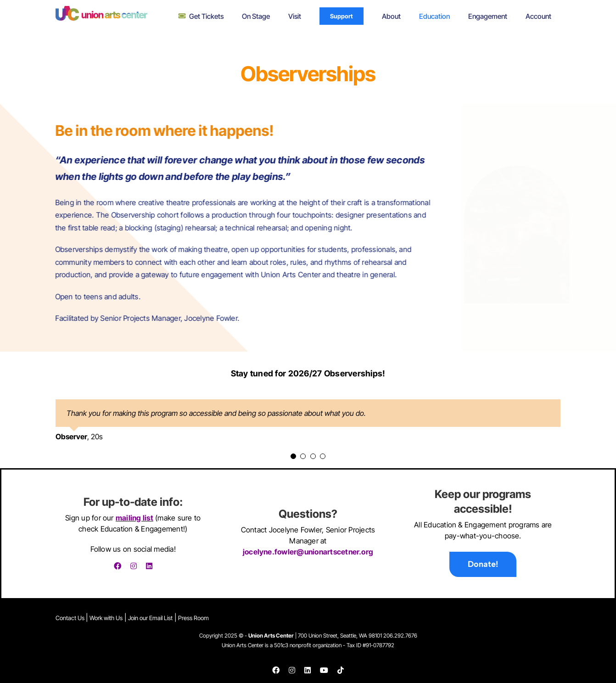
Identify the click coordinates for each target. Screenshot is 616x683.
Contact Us (71, 618)
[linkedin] (149, 566)
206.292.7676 (400, 636)
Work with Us (106, 618)
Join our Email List (150, 618)
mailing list (134, 518)
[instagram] (134, 566)
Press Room (193, 618)
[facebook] (118, 566)
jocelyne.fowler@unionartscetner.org (308, 552)
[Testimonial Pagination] (293, 456)
